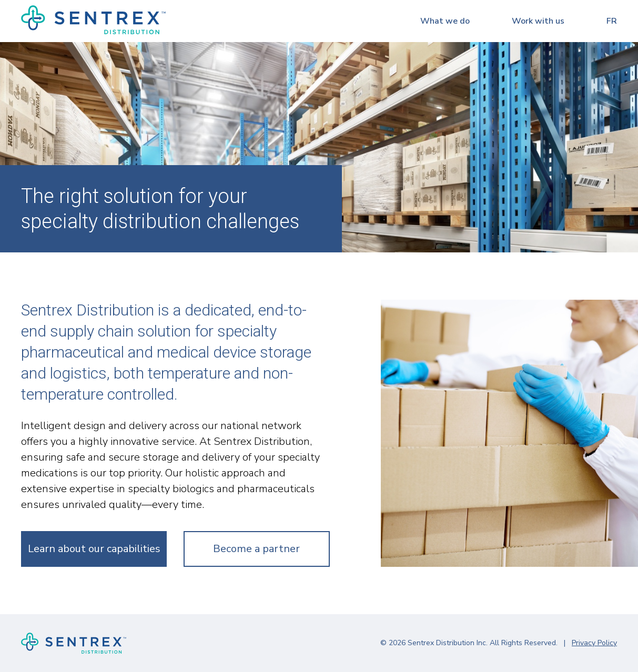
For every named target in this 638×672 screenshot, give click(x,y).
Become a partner (256, 549)
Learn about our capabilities (94, 549)
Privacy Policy (594, 643)
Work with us (538, 21)
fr (612, 21)
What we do (445, 21)
